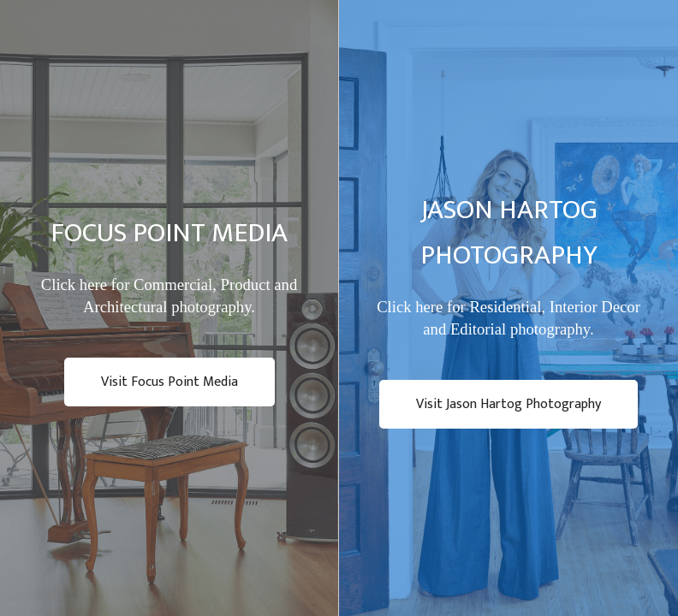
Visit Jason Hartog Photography (508, 404)
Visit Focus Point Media (169, 382)
